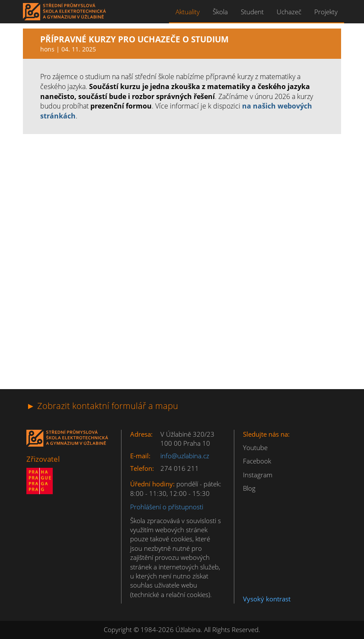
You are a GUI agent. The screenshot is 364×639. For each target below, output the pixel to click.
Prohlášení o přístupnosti (167, 507)
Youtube (255, 447)
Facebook (257, 461)
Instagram (258, 475)
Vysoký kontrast (267, 599)
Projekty (326, 12)
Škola (220, 12)
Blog (249, 488)
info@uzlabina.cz (185, 456)
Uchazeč (289, 12)
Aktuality (188, 12)
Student (252, 12)
